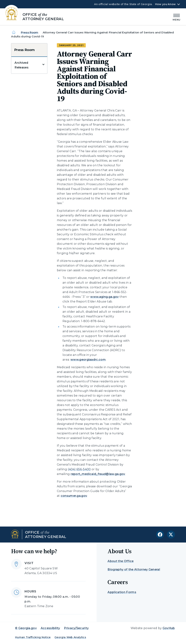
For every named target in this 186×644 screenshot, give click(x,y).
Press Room (30, 32)
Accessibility (50, 628)
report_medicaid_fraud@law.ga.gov (98, 474)
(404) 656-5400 (79, 469)
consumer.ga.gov (74, 496)
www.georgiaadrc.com (88, 360)
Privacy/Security (76, 628)
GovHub (169, 628)
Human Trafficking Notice (33, 637)
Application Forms (122, 592)
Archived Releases (22, 65)
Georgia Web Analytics (70, 637)
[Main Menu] (177, 17)
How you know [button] (165, 4)
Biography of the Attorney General (134, 569)
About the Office (121, 561)
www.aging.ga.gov (104, 297)
